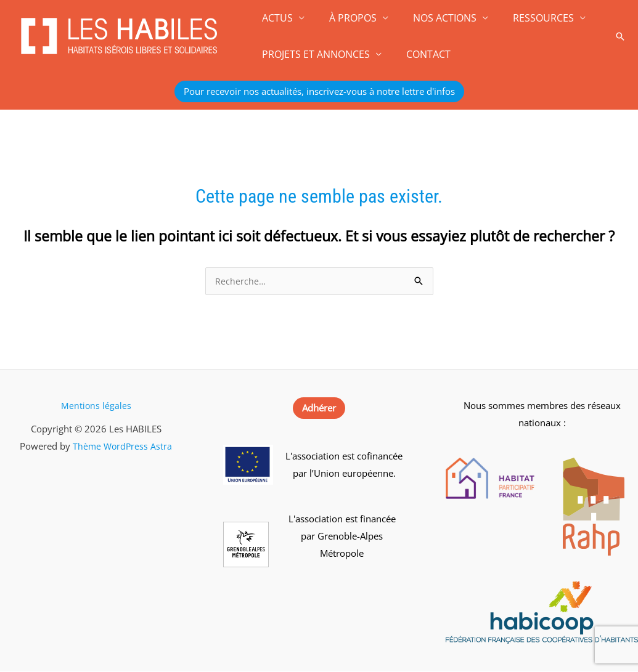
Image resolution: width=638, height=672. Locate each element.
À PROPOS (346, 18)
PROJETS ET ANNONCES (313, 54)
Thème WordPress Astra (122, 447)
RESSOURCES (526, 18)
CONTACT (421, 54)
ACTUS (275, 18)
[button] (620, 36)
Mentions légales (96, 406)
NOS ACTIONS (432, 18)
